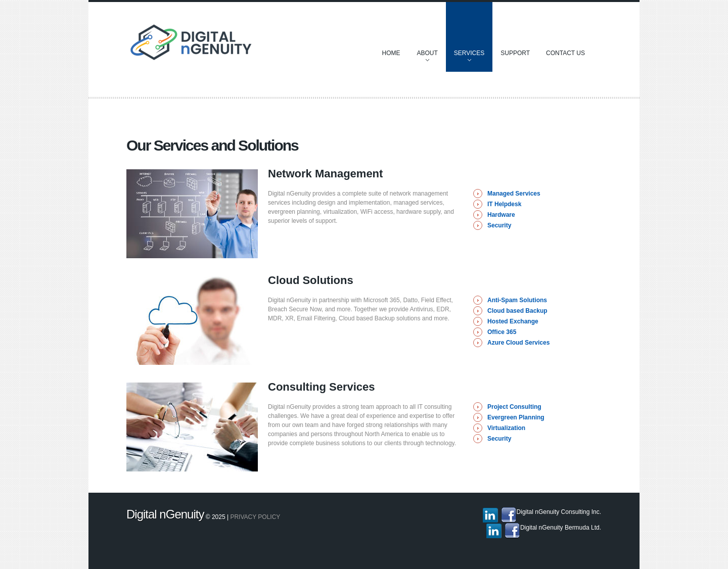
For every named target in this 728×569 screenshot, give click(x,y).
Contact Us (565, 53)
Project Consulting (514, 407)
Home (391, 53)
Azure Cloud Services (518, 343)
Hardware (501, 215)
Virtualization (506, 428)
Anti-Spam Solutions (517, 300)
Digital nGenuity (165, 514)
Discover (213, 45)
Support (515, 53)
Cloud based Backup (517, 311)
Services (469, 58)
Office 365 (502, 332)
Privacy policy (255, 517)
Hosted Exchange (513, 321)
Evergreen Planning (516, 417)
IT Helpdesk (504, 204)
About (427, 58)
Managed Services (514, 194)
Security (499, 225)
